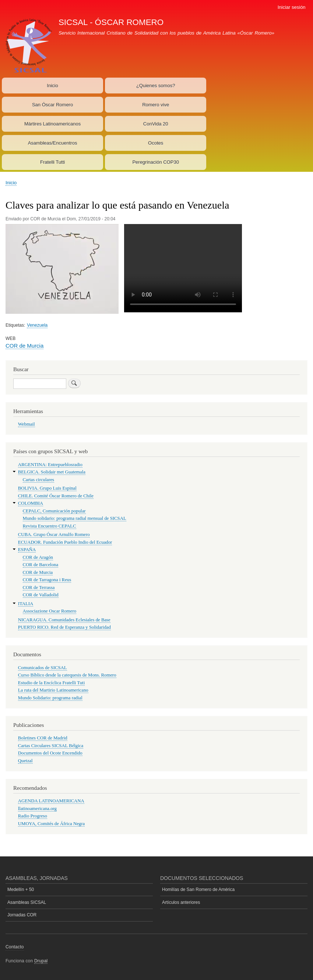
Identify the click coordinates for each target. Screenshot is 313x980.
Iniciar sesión (292, 7)
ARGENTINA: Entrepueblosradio (50, 465)
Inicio (52, 86)
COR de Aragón (38, 557)
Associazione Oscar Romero (50, 611)
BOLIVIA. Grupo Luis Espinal (47, 488)
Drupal (41, 961)
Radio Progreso (33, 816)
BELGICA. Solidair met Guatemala (52, 472)
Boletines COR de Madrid (43, 738)
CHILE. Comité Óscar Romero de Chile (56, 496)
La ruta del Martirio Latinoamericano (53, 690)
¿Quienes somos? (156, 86)
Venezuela (37, 325)
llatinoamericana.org (37, 809)
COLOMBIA (31, 503)
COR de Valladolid (41, 595)
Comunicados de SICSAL (43, 668)
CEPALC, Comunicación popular (54, 511)
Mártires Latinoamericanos (52, 124)
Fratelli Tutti (52, 162)
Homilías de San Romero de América (198, 890)
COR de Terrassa (39, 587)
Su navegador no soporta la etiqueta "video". (183, 268)
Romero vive (156, 105)
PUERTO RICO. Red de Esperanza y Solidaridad (64, 627)
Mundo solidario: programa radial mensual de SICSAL (75, 518)
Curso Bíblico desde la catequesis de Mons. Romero (67, 675)
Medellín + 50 (21, 890)
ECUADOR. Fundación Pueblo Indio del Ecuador (65, 542)
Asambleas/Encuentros (53, 143)
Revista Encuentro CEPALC (50, 526)
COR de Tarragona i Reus (47, 580)
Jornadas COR (22, 915)
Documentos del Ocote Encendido (50, 753)
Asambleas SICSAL (27, 902)
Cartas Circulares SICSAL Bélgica (51, 746)
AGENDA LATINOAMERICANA (51, 801)
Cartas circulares (39, 480)
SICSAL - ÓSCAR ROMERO (111, 22)
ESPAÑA (27, 550)
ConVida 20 (156, 124)
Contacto (15, 947)
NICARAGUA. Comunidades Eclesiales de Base (64, 620)
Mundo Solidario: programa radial (50, 698)
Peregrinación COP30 (155, 162)
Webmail (27, 424)
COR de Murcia (24, 346)
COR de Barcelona (41, 565)
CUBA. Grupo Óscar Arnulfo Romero (54, 535)
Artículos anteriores (181, 902)
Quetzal (25, 761)
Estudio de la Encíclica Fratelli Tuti (51, 683)
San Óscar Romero (52, 105)
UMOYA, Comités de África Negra (51, 824)
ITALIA (26, 604)
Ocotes (156, 143)
